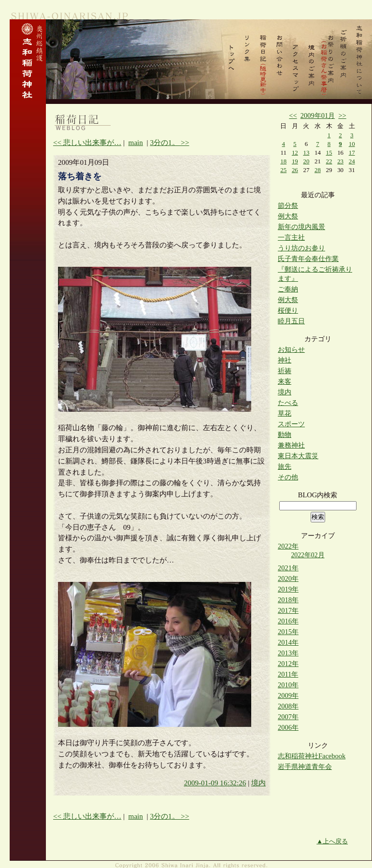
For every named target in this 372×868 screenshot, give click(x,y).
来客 (285, 381)
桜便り (288, 310)
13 (306, 152)
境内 (258, 783)
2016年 (288, 621)
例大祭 (288, 216)
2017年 (288, 610)
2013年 (288, 653)
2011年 (288, 674)
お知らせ (291, 349)
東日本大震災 (298, 456)
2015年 (288, 632)
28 (318, 170)
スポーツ (291, 424)
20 (306, 161)
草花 (285, 413)
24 (352, 161)
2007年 (288, 717)
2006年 (288, 727)
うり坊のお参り (301, 248)
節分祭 (288, 205)
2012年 (288, 664)
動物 (285, 434)
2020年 (288, 579)
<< (293, 116)
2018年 (288, 600)
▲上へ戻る (332, 841)
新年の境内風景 (301, 227)
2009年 (288, 695)
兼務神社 (291, 445)
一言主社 (291, 237)
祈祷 (285, 371)
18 (283, 161)
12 (295, 152)
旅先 (285, 466)
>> (342, 116)
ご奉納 (288, 289)
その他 (288, 477)
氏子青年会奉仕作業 (308, 259)
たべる (288, 403)
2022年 (288, 546)
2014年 (288, 642)
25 (283, 170)
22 (329, 161)
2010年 (288, 685)
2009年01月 (318, 116)
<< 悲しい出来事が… (87, 142)
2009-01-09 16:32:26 (215, 783)
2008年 (288, 706)
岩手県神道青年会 (305, 767)
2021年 (288, 568)
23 (340, 161)
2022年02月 (308, 555)
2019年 (288, 589)
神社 (285, 360)
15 (329, 152)
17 (352, 152)
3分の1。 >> (169, 142)
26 (295, 170)
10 (352, 144)
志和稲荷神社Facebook (312, 756)
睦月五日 (291, 321)
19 (295, 161)
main (136, 142)
